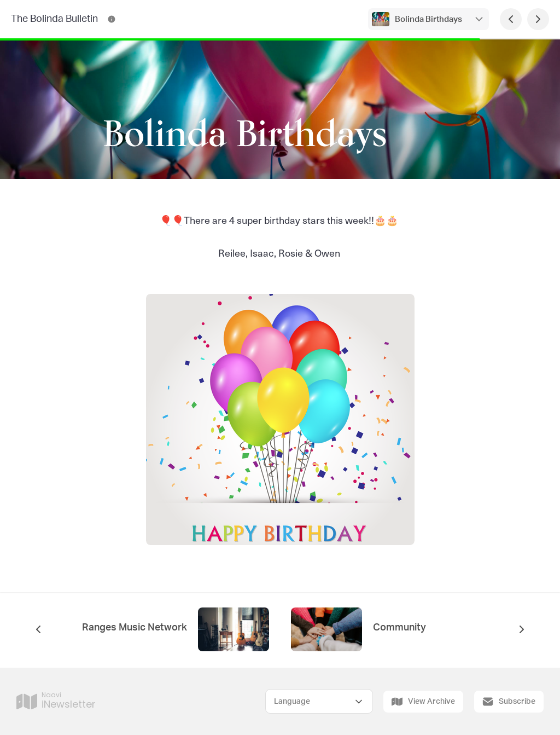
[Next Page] (538, 19)
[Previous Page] (511, 19)
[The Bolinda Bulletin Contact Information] (112, 19)
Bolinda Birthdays (428, 19)
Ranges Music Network (135, 628)
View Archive (423, 702)
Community (399, 628)
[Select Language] (319, 701)
